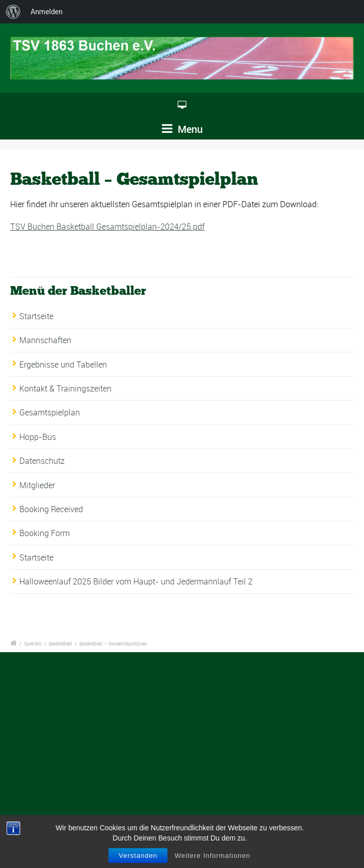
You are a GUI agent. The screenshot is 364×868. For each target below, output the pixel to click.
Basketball (61, 643)
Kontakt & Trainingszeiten (65, 388)
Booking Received (51, 509)
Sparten (33, 643)
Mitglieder (37, 485)
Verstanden (138, 856)
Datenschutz (42, 461)
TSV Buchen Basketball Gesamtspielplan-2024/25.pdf (107, 227)
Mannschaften (45, 340)
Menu (182, 129)
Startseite (36, 316)
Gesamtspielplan (50, 412)
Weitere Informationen (213, 856)
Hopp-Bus (38, 437)
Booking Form (45, 533)
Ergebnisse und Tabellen (63, 365)
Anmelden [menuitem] (47, 12)
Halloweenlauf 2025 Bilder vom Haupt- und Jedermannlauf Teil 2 (136, 581)
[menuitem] (13, 12)
